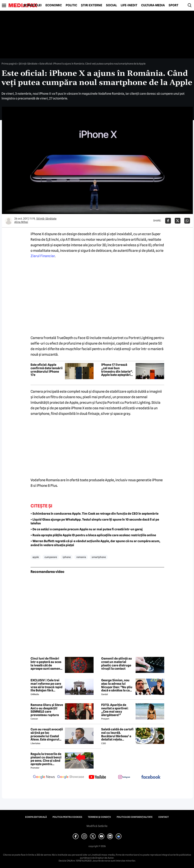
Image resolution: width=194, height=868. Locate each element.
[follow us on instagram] (124, 777)
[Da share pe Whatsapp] (187, 221)
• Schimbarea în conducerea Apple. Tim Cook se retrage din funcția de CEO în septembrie (95, 514)
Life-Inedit (129, 5)
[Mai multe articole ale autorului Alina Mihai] (9, 221)
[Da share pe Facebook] (168, 221)
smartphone (99, 557)
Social (111, 5)
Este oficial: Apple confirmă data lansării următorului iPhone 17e (47, 370)
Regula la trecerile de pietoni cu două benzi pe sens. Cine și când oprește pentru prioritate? (46, 759)
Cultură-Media (153, 5)
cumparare (51, 557)
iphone (67, 557)
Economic (54, 5)
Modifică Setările (97, 826)
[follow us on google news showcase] (71, 777)
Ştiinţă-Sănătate (28, 64)
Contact (164, 817)
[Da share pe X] (178, 221)
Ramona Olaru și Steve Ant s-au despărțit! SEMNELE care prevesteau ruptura (47, 710)
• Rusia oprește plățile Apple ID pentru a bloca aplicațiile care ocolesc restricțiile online (93, 535)
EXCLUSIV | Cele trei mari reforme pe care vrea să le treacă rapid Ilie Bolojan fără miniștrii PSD (46, 685)
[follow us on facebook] (151, 777)
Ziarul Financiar (43, 256)
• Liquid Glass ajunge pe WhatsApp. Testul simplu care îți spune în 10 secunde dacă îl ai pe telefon (95, 522)
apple (36, 557)
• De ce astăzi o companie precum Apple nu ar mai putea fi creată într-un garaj (87, 529)
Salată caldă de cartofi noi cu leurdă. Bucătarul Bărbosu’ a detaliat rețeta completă (117, 734)
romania (81, 557)
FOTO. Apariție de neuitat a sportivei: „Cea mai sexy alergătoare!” (115, 710)
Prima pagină (9, 64)
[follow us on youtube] (97, 777)
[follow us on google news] (44, 777)
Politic (71, 5)
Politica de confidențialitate (135, 817)
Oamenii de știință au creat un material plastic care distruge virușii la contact (117, 664)
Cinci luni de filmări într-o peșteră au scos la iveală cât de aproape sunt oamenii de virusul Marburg (46, 664)
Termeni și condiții (99, 817)
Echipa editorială (36, 817)
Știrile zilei (32, 5)
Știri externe (92, 5)
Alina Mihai (21, 222)
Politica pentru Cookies (67, 817)
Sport (173, 5)
